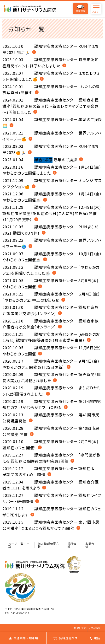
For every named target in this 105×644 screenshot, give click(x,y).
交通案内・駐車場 (23, 638)
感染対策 (80, 9)
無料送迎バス (66, 638)
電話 (95, 638)
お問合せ (90, 545)
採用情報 (72, 545)
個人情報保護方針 (48, 545)
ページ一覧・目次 (19, 545)
